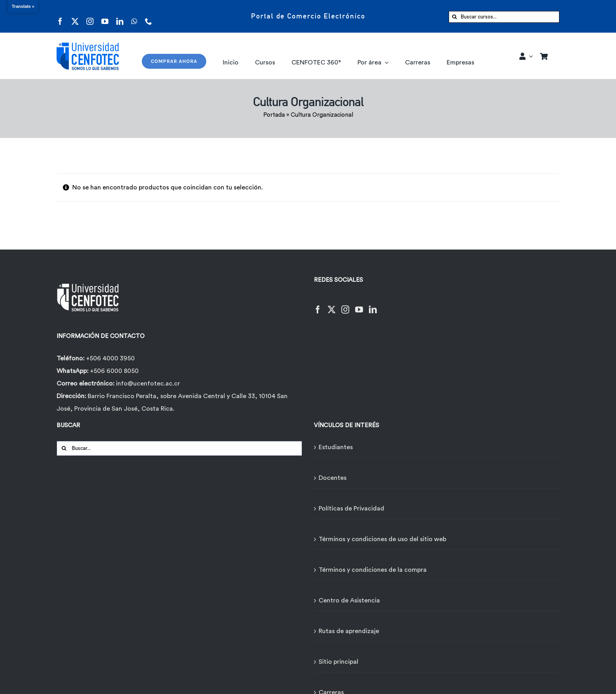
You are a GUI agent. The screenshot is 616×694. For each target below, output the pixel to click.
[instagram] (90, 16)
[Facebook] (318, 305)
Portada (274, 115)
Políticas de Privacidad (351, 509)
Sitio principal (338, 662)
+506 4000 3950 (110, 358)
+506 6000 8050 (114, 371)
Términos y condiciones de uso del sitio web (382, 539)
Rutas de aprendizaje (349, 631)
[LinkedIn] (373, 305)
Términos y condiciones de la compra (373, 570)
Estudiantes (336, 447)
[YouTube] (359, 305)
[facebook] (60, 16)
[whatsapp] (134, 16)
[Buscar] (455, 17)
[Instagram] (345, 305)
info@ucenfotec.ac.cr (148, 384)
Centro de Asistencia (349, 600)
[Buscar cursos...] (504, 17)
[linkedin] (120, 16)
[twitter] (75, 16)
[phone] (148, 16)
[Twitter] (332, 305)
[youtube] (105, 16)
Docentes (333, 478)
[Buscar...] (179, 448)
